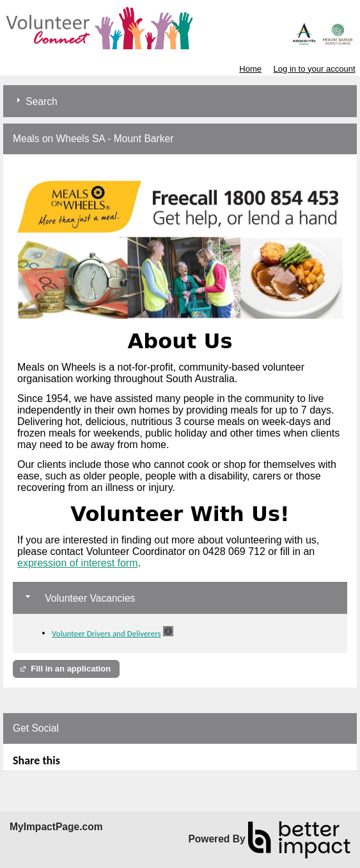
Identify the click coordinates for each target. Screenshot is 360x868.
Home (250, 69)
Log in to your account (315, 69)
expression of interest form (78, 563)
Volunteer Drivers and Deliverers (106, 633)
